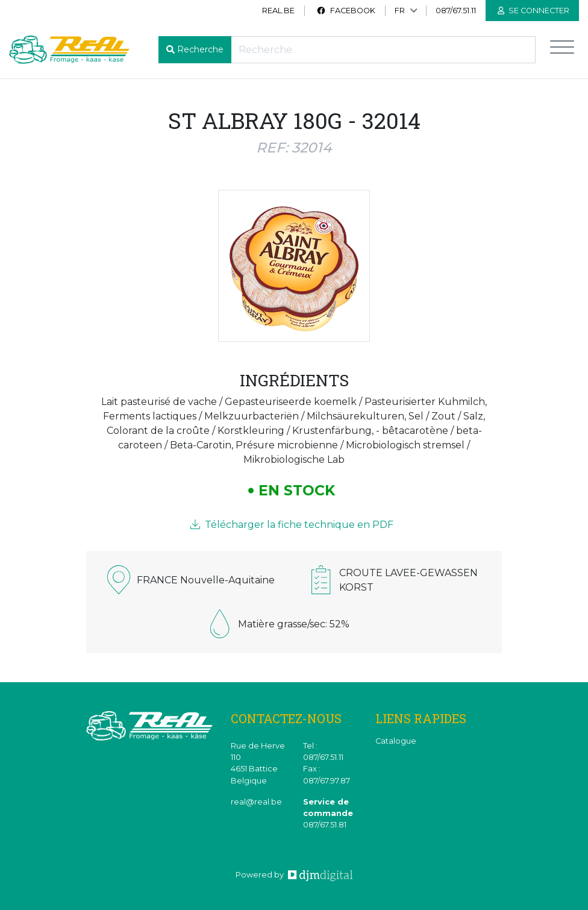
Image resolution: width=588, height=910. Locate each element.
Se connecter (533, 11)
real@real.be (256, 802)
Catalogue (396, 741)
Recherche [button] (200, 49)
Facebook (346, 11)
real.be (278, 11)
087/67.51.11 (456, 11)
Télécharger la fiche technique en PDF (292, 525)
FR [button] (400, 11)
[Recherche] (383, 50)
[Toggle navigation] (562, 50)
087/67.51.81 (325, 825)
